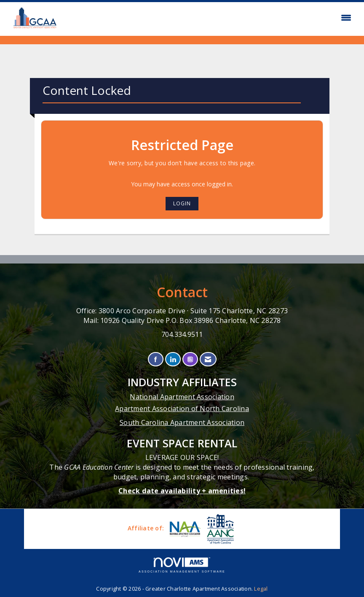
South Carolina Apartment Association (182, 422)
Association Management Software (182, 565)
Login (182, 203)
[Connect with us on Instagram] (190, 359)
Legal (261, 589)
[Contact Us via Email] (208, 359)
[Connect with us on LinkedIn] (173, 359)
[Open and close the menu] (210, 18)
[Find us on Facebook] (156, 359)
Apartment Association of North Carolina (182, 409)
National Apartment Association (182, 397)
